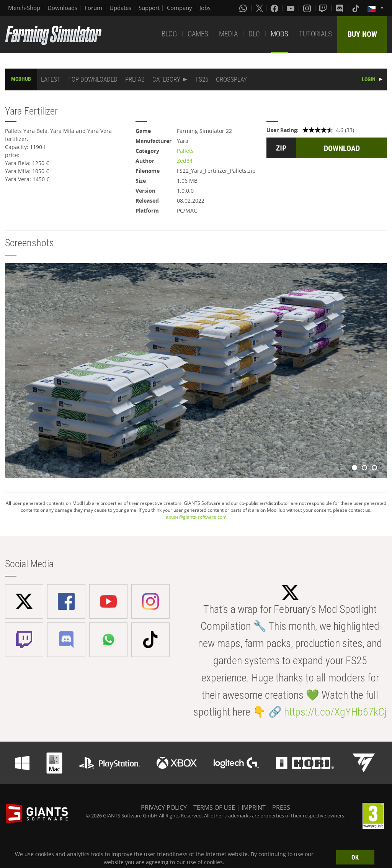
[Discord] (340, 8)
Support (149, 8)
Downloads (62, 8)
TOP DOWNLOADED (93, 79)
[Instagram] (308, 8)
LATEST (51, 79)
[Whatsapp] (244, 8)
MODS (279, 34)
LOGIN (369, 79)
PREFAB (135, 79)
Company (180, 8)
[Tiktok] (356, 8)
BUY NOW (362, 34)
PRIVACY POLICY (164, 807)
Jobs (205, 8)
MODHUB (21, 79)
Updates (120, 8)
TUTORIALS (315, 34)
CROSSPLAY (231, 79)
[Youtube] (291, 8)
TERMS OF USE (214, 807)
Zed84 (185, 161)
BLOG (169, 34)
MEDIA (228, 34)
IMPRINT (254, 807)
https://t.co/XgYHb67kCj (335, 712)
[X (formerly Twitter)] (260, 8)
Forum (93, 8)
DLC (254, 34)
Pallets (185, 151)
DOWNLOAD (342, 148)
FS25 (202, 79)
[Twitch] (324, 8)
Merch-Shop (24, 8)
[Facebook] (275, 8)
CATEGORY (166, 79)
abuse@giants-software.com (196, 517)
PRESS (281, 807)
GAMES (198, 34)
